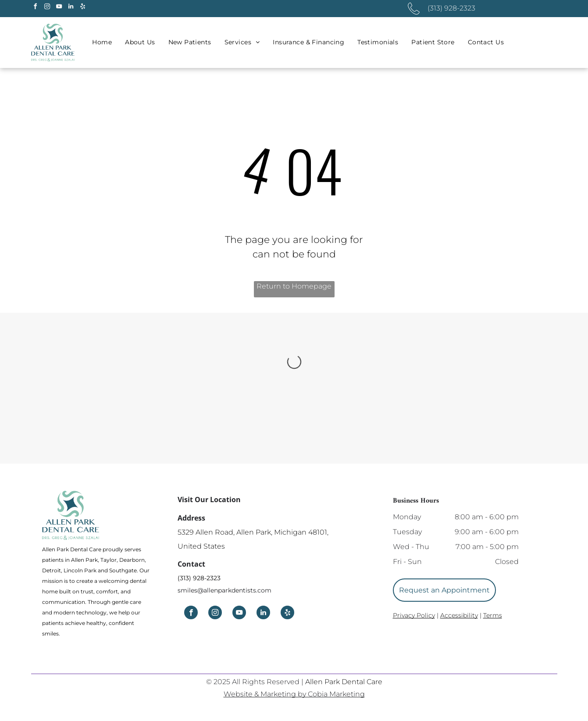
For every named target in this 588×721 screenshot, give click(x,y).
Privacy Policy (414, 615)
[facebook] (36, 8)
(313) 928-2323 (199, 578)
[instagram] (47, 8)
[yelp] (83, 8)
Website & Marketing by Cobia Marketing (294, 694)
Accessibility (459, 615)
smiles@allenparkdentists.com (225, 590)
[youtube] (59, 8)
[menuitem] (102, 42)
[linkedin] (71, 8)
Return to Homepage (294, 286)
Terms (493, 615)
